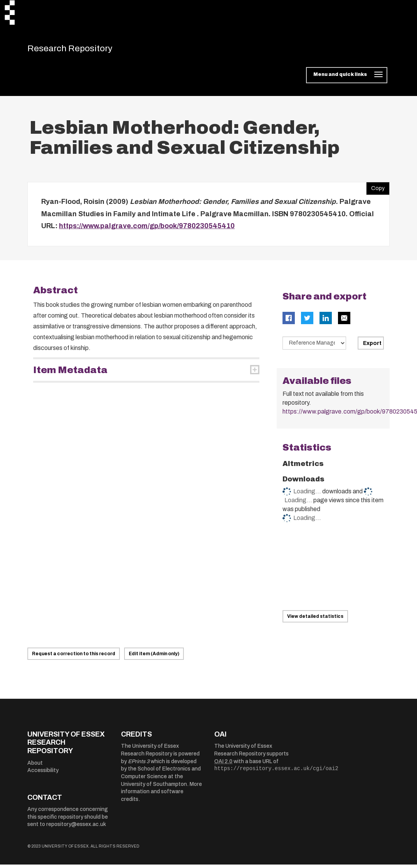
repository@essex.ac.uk (76, 828)
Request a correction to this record (74, 657)
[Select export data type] (314, 347)
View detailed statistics (315, 620)
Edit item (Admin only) (154, 657)
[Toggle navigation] (347, 79)
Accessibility (43, 774)
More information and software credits (161, 795)
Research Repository (82, 50)
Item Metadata (70, 373)
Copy (375, 190)
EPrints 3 (139, 765)
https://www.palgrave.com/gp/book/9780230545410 (147, 229)
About (35, 766)
